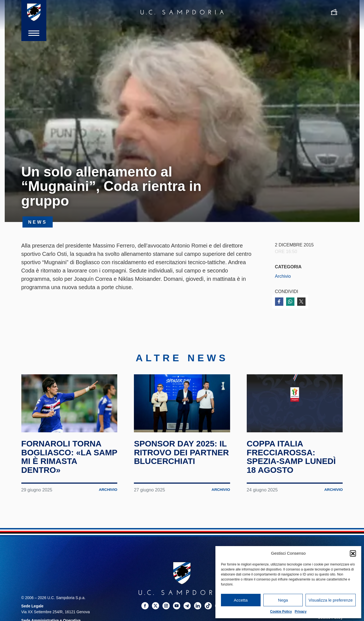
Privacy (301, 612)
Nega (283, 600)
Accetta (241, 600)
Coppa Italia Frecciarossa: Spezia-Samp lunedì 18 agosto (292, 459)
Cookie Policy (281, 612)
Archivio (283, 276)
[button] (353, 553)
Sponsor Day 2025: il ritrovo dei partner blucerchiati (182, 454)
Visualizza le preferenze (331, 600)
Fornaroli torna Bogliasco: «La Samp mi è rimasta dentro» (63, 459)
